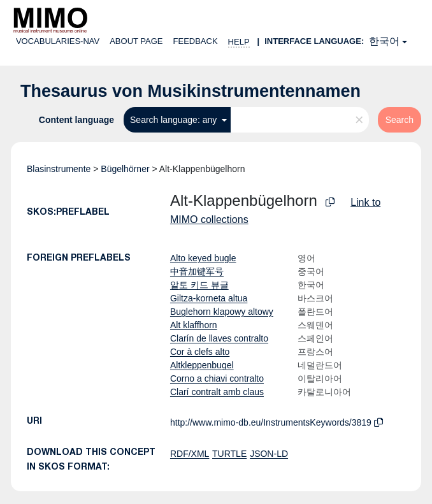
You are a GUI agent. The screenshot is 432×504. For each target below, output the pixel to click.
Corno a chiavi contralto (217, 378)
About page (136, 41)
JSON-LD (269, 454)
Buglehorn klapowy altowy (222, 312)
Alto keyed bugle (203, 258)
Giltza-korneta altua (209, 298)
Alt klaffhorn (194, 325)
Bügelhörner (125, 169)
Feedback (196, 41)
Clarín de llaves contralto (219, 338)
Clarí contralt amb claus (217, 392)
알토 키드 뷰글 (199, 285)
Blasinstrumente (59, 169)
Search (400, 120)
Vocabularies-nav (58, 41)
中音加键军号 (197, 271)
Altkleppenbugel (202, 365)
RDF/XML (190, 454)
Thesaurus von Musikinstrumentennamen (191, 91)
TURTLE (229, 454)
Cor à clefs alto (200, 352)
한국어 (384, 41)
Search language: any (175, 120)
